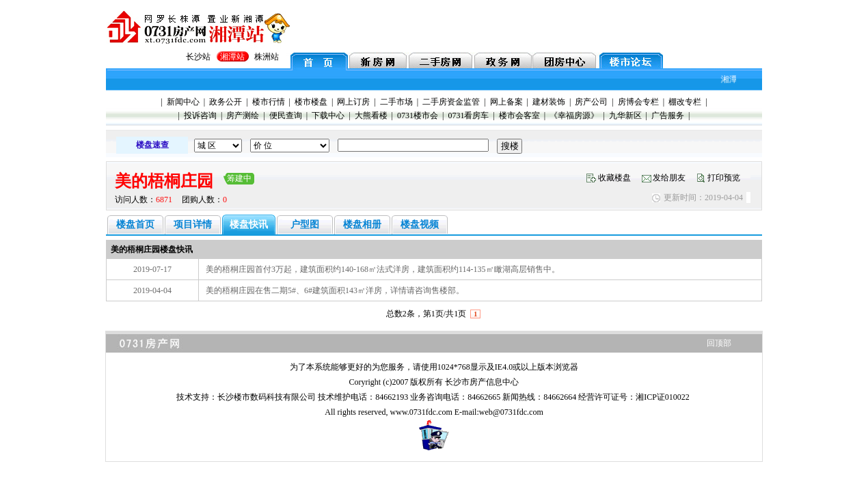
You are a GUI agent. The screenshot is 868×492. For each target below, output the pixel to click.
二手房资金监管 (451, 102)
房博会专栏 (638, 102)
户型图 (305, 224)
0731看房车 (468, 115)
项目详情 (193, 224)
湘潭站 (232, 57)
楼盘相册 (362, 224)
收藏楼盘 (614, 178)
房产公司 (591, 102)
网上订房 (353, 102)
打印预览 (724, 178)
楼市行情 (269, 102)
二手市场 (396, 102)
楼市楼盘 (311, 102)
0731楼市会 (418, 115)
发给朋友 (669, 178)
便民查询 (286, 115)
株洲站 (267, 57)
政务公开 (226, 102)
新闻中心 (183, 102)
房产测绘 (243, 115)
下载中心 (328, 115)
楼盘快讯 (249, 224)
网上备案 (506, 102)
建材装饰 (549, 102)
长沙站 (198, 57)
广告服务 (668, 115)
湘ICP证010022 (663, 397)
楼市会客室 (519, 115)
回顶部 (719, 343)
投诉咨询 (200, 115)
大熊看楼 (371, 115)
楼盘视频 (420, 224)
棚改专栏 (685, 102)
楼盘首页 (135, 224)
